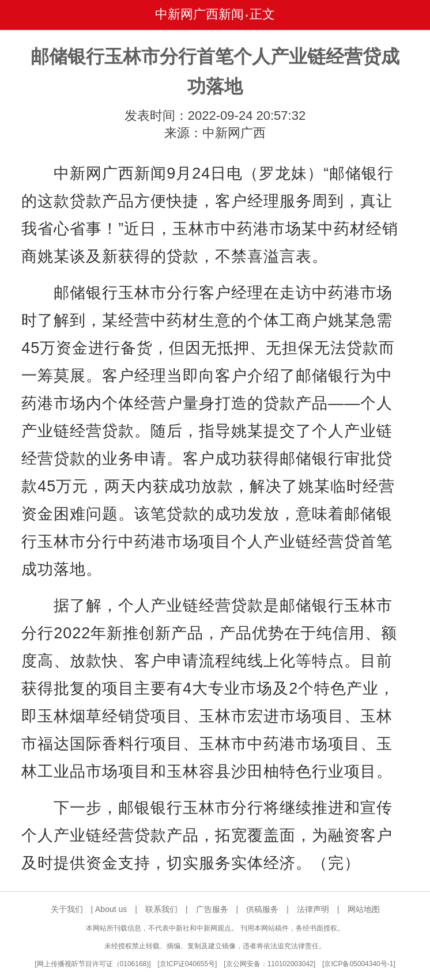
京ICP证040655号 (187, 964)
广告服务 (212, 909)
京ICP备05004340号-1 (359, 964)
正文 (262, 14)
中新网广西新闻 (199, 14)
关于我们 (67, 909)
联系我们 (161, 909)
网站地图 (364, 909)
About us (111, 909)
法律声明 (313, 909)
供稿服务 (262, 909)
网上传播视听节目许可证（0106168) (93, 964)
